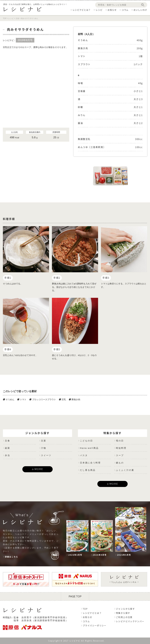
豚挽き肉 (74, 399)
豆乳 (62, 399)
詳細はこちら (11, 557)
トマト (22, 399)
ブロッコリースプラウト (43, 399)
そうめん (9, 399)
